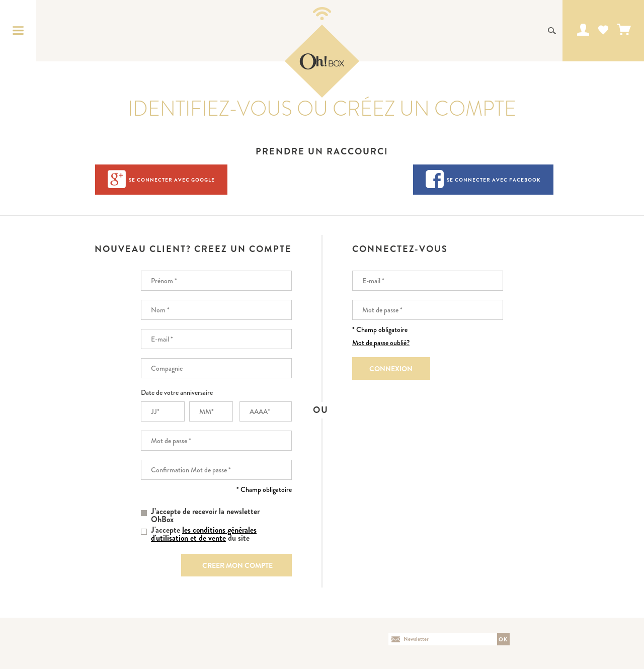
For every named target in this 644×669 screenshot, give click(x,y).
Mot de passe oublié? (381, 343)
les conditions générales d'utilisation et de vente (204, 534)
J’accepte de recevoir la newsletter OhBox (205, 516)
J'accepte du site (204, 534)
